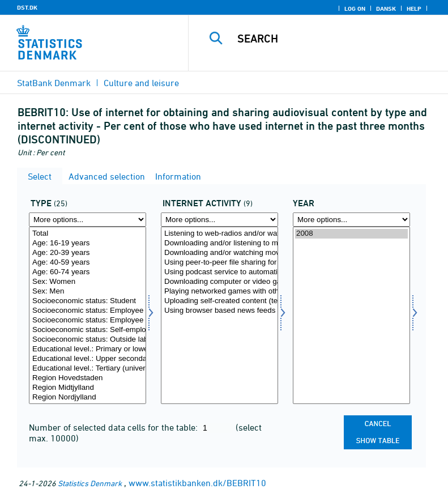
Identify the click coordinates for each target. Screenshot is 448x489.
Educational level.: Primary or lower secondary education (88, 349)
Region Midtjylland (88, 388)
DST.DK (27, 7)
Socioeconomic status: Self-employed (88, 330)
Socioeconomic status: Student (88, 301)
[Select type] (88, 315)
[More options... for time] (351, 220)
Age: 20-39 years (88, 253)
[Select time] (351, 315)
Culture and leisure (141, 83)
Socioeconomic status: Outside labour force (88, 340)
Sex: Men (88, 292)
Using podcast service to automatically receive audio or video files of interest (219, 272)
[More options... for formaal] (219, 220)
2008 (351, 234)
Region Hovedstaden (88, 378)
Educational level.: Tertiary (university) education (88, 369)
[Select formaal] (219, 315)
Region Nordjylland (88, 397)
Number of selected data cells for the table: (114, 427)
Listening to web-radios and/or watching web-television (219, 234)
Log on (355, 8)
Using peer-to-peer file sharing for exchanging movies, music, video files (219, 263)
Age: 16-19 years (88, 243)
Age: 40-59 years (88, 263)
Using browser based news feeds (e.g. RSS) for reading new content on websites (219, 311)
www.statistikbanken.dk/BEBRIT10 (197, 483)
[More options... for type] (88, 220)
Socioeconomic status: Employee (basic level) (88, 311)
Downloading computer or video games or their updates (219, 282)
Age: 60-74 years (88, 272)
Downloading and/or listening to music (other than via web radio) (219, 243)
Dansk (386, 8)
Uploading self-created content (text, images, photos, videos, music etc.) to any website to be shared (219, 301)
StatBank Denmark (54, 83)
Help (414, 8)
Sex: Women (88, 282)
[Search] (335, 39)
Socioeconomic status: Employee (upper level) (88, 320)
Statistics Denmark (90, 483)
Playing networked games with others (219, 292)
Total (88, 234)
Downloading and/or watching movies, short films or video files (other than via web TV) (219, 253)
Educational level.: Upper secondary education (88, 359)
